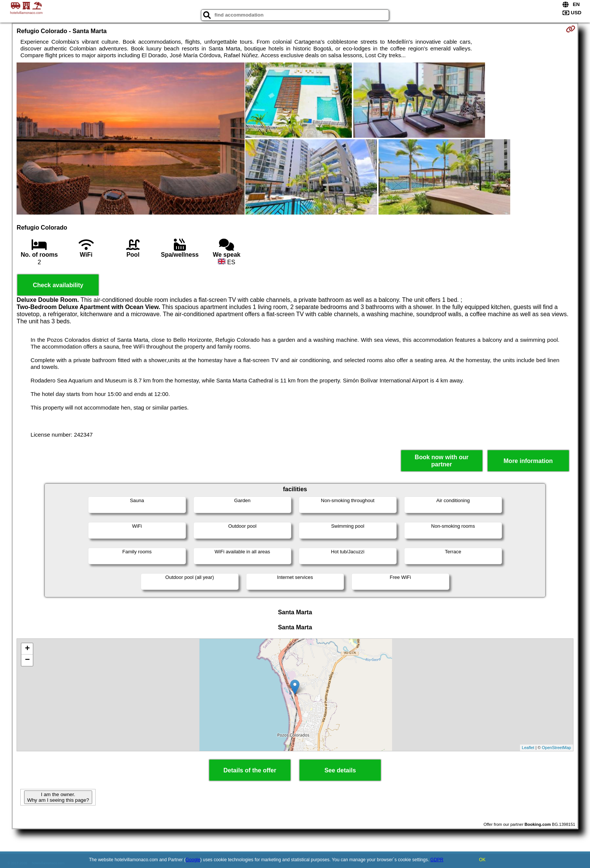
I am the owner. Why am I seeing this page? (58, 797)
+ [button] (27, 649)
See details (340, 770)
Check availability (58, 285)
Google (193, 860)
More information (528, 461)
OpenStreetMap (557, 748)
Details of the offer (250, 770)
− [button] (27, 660)
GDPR (437, 860)
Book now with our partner (442, 461)
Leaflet (528, 748)
